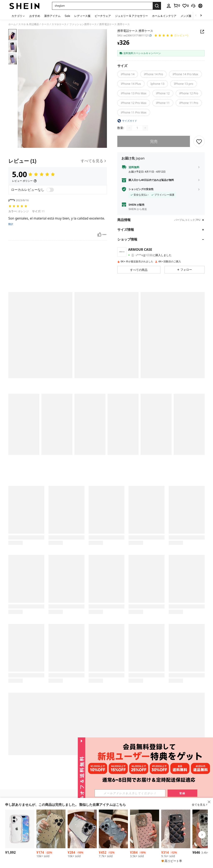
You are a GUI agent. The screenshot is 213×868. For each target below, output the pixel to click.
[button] (102, 6)
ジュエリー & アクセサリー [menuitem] (131, 16)
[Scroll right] (201, 16)
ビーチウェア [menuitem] (103, 16)
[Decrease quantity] (129, 128)
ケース (45, 24)
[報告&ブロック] (104, 235)
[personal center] (169, 6)
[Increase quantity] (145, 128)
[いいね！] (99, 235)
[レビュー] (58, 161)
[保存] (199, 141)
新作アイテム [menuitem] (52, 16)
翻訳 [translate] (11, 224)
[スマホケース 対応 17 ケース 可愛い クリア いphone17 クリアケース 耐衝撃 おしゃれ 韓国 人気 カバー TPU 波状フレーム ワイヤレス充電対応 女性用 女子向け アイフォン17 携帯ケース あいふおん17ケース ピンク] (20, 829)
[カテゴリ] (18, 16)
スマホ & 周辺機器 (29, 24)
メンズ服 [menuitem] (186, 16)
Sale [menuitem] (67, 16)
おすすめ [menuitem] (35, 16)
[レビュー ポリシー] (24, 181)
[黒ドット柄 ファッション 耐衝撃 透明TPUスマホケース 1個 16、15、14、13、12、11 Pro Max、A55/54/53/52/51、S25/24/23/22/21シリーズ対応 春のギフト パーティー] (51, 829)
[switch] (50, 190)
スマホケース (59, 24)
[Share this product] (202, 32)
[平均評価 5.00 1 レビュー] (171, 36)
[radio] (128, 74)
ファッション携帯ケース (83, 24)
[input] (140, 793)
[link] (177, 6)
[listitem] (20, 833)
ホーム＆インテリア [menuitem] (164, 16)
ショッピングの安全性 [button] (141, 189)
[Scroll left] (196, 16)
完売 (154, 141)
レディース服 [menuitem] (82, 16)
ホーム (12, 24)
